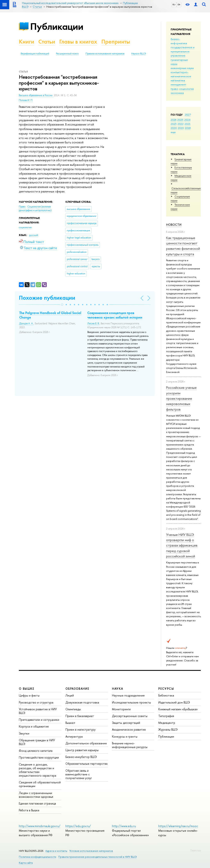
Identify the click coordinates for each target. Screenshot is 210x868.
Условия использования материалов (91, 851)
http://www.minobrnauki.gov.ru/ (40, 826)
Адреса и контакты (56, 851)
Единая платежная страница (37, 803)
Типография (166, 716)
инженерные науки (182, 68)
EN (179, 5)
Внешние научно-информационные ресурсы (130, 745)
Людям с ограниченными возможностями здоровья (36, 795)
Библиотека (166, 695)
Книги (27, 42)
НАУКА (118, 689)
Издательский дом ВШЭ (174, 702)
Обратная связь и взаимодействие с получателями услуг (79, 774)
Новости (174, 225)
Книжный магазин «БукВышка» (178, 709)
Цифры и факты (29, 695)
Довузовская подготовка (82, 702)
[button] (62, 305)
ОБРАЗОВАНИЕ (77, 689)
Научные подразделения (128, 695)
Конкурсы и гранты (125, 736)
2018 (188, 128)
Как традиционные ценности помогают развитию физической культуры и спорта (183, 246)
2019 (181, 128)
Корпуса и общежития (34, 726)
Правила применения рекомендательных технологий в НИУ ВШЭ (98, 857)
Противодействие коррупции (39, 757)
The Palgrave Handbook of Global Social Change (50, 315)
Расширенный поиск (67, 54)
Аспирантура (74, 736)
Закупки (24, 733)
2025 (180, 120)
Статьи (47, 42)
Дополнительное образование (86, 743)
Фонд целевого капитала (36, 751)
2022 (181, 124)
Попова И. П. (26, 100)
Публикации (57, 26)
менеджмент (178, 84)
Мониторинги (121, 709)
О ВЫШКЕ (27, 689)
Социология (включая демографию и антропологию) (35, 209)
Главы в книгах (78, 42)
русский (34, 235)
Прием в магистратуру (80, 729)
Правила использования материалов (105, 54)
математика (178, 80)
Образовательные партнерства (86, 764)
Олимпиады (73, 709)
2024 (187, 120)
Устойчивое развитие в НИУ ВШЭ (38, 711)
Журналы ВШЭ (168, 729)
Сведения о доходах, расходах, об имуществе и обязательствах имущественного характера (38, 770)
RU (174, 5)
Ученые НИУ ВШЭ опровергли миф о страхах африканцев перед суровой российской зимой (182, 545)
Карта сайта (26, 863)
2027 (188, 115)
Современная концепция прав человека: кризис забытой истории (115, 315)
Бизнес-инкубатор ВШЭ (81, 757)
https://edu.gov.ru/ (78, 826)
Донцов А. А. (26, 323)
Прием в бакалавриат (80, 716)
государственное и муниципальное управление (183, 51)
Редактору (196, 850)
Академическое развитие (129, 729)
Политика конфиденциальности (38, 857)
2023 (174, 124)
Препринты (116, 42)
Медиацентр (167, 723)
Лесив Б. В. (93, 323)
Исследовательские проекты (131, 702)
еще (173, 132)
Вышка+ (70, 723)
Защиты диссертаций (126, 723)
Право (22, 207)
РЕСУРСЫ (166, 689)
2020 (174, 128)
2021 (188, 124)
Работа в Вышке (29, 810)
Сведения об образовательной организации (40, 784)
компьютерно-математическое (181, 74)
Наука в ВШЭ (139, 54)
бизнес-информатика (179, 41)
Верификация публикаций (35, 54)
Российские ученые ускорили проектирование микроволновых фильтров (181, 398)
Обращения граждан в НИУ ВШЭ (37, 742)
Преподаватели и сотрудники (39, 720)
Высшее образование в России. (36, 95)
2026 (173, 120)
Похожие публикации (47, 298)
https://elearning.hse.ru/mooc (178, 826)
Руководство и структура (36, 702)
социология (187, 89)
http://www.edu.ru (124, 826)
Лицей (70, 695)
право (174, 89)
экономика (177, 93)
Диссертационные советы (130, 716)
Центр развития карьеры (82, 750)
